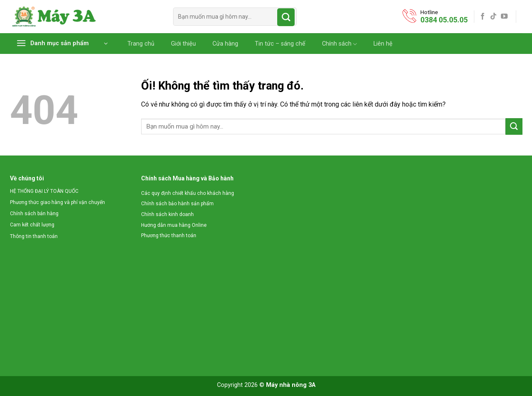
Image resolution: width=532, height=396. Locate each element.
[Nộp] (286, 17)
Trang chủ (141, 44)
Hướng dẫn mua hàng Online (174, 225)
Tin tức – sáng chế (280, 44)
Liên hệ (383, 44)
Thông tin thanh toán (34, 236)
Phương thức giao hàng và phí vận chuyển (57, 202)
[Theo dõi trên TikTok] (493, 17)
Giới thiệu (183, 44)
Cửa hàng (225, 44)
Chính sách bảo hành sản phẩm (177, 204)
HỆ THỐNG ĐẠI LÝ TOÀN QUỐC (44, 191)
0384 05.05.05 (444, 20)
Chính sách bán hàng (34, 214)
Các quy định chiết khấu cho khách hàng (188, 193)
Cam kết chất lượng (32, 225)
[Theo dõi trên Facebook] (483, 17)
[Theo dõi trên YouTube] (504, 17)
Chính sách (339, 44)
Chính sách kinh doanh (167, 214)
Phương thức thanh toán (169, 236)
